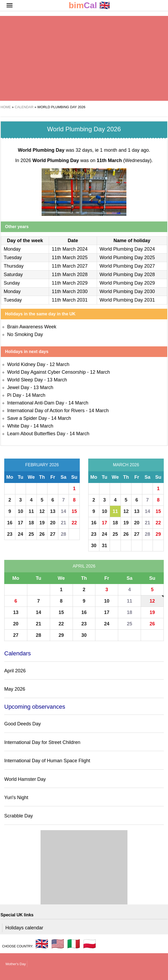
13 (53, 511)
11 (31, 511)
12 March (59, 364)
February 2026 (42, 465)
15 (74, 511)
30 (94, 546)
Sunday (12, 283)
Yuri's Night (16, 798)
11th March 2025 (70, 258)
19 (42, 523)
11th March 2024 (70, 249)
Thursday (14, 266)
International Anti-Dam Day (36, 403)
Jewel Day (18, 387)
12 (42, 511)
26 (42, 534)
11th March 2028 (70, 275)
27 (53, 534)
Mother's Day (16, 964)
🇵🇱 (90, 944)
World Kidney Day (26, 364)
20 (53, 523)
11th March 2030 (70, 291)
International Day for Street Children (42, 742)
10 (20, 511)
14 (64, 511)
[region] (84, 58)
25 (31, 534)
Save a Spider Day (27, 418)
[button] (10, 5)
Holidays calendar (24, 928)
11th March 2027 (70, 266)
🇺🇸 (58, 944)
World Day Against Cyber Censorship (47, 372)
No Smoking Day (25, 334)
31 (104, 546)
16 (10, 523)
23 (10, 534)
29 (158, 534)
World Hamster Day (25, 779)
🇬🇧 (89, 5)
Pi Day (14, 395)
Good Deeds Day (23, 724)
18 (31, 523)
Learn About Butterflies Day (36, 434)
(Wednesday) (124, 160)
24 (20, 534)
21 (64, 523)
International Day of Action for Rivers (46, 411)
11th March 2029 (70, 283)
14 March (35, 395)
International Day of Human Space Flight (47, 761)
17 (20, 523)
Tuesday (13, 258)
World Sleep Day (25, 380)
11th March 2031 (70, 300)
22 (74, 523)
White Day (18, 426)
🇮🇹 (74, 944)
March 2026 (126, 465)
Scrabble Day (19, 816)
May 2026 (15, 689)
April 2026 (84, 566)
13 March (57, 380)
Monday (12, 249)
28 (64, 534)
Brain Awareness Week (32, 327)
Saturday (13, 275)
